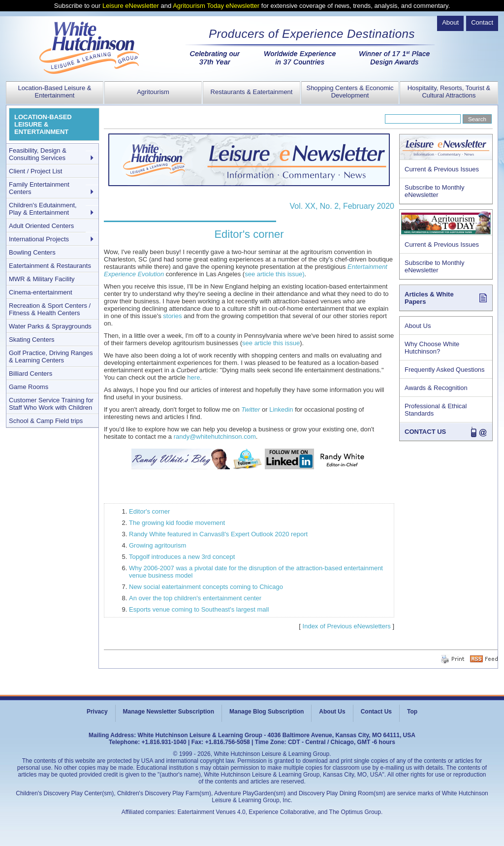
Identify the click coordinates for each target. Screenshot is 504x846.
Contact (482, 22)
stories (172, 316)
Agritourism (153, 92)
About (450, 22)
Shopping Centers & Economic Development (350, 92)
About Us (418, 326)
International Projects (39, 239)
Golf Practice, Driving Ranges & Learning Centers (51, 357)
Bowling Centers (32, 252)
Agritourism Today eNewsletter (216, 6)
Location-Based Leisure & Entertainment (55, 92)
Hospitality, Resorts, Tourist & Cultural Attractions (449, 92)
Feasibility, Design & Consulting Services (38, 154)
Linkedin (282, 409)
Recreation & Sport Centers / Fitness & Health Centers (50, 309)
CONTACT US (425, 432)
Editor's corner (149, 511)
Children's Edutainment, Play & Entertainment (43, 209)
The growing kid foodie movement (177, 523)
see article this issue (271, 343)
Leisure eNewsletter (131, 6)
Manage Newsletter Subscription (169, 712)
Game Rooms (29, 387)
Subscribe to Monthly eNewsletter (434, 191)
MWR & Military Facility (42, 279)
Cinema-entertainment (41, 292)
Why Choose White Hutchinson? (432, 348)
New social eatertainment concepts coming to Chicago (206, 587)
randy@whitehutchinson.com (215, 437)
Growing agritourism (157, 545)
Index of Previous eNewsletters (347, 626)
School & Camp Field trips (46, 421)
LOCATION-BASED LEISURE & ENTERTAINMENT (43, 124)
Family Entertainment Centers (39, 188)
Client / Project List (35, 171)
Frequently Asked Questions (445, 370)
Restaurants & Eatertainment (252, 92)
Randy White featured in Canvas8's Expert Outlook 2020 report (218, 534)
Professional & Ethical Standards (436, 410)
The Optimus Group (355, 812)
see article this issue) (274, 274)
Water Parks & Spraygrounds (50, 326)
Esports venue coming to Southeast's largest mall (199, 609)
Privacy (97, 712)
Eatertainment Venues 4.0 (212, 812)
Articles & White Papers (429, 298)
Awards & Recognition (436, 388)
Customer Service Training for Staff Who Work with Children (51, 404)
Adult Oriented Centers (41, 226)
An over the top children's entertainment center (195, 598)
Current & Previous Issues (442, 169)
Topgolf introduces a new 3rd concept (182, 557)
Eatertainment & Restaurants (50, 266)
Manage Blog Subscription (267, 712)
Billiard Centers (31, 374)
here (193, 377)
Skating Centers (32, 340)
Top (412, 712)
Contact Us (376, 712)
